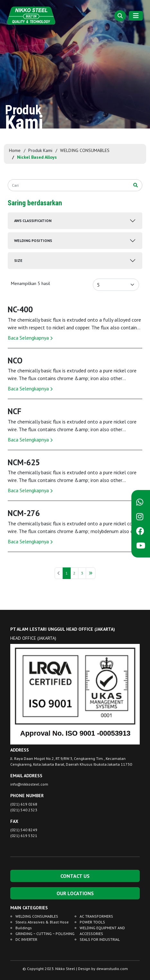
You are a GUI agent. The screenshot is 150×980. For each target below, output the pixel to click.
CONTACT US (75, 876)
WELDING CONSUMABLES (85, 150)
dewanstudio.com (112, 969)
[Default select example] (116, 285)
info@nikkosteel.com (29, 784)
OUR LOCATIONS (75, 893)
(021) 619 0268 (24, 804)
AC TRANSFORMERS (96, 916)
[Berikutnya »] (91, 573)
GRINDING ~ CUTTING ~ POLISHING (45, 934)
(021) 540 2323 (24, 810)
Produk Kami (40, 150)
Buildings (24, 928)
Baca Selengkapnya (30, 338)
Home (15, 150)
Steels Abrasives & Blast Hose (42, 922)
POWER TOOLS (92, 922)
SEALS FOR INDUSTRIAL (100, 939)
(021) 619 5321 (24, 836)
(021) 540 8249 (24, 830)
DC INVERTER (26, 939)
